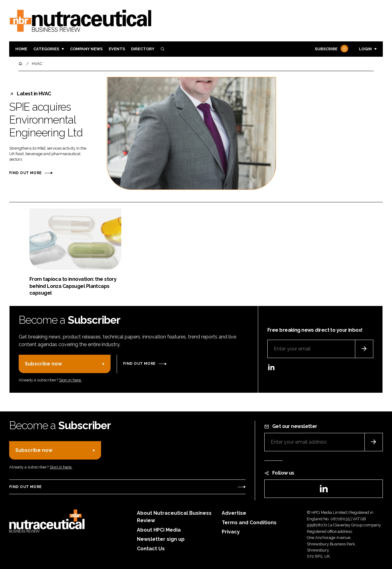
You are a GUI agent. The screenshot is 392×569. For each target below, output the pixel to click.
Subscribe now (43, 364)
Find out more (25, 173)
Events (117, 49)
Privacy (231, 532)
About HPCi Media (159, 530)
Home (21, 49)
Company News (86, 49)
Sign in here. (70, 380)
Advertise (234, 513)
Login (365, 49)
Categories (46, 49)
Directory (143, 49)
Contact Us (151, 549)
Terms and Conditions (249, 523)
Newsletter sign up (161, 539)
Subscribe (331, 49)
